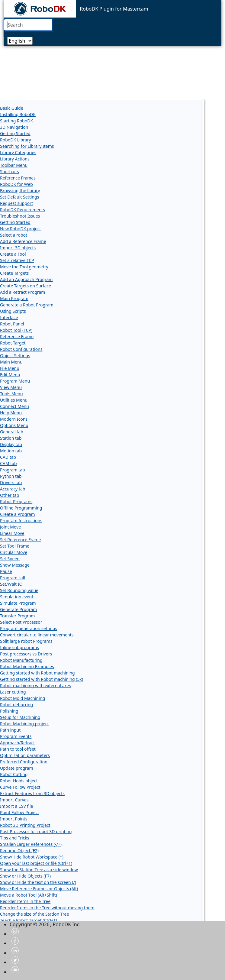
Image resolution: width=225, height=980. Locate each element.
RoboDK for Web (16, 184)
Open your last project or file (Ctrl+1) (36, 863)
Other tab (10, 495)
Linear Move (12, 533)
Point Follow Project (19, 812)
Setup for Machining (20, 717)
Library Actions (15, 159)
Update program (17, 768)
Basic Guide (12, 108)
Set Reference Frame (21, 540)
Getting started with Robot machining (37, 673)
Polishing (9, 711)
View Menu (11, 387)
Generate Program (18, 609)
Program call (13, 578)
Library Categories (18, 152)
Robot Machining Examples (27, 666)
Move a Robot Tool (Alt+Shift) (29, 895)
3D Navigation (14, 127)
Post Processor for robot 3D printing (36, 831)
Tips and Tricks (15, 838)
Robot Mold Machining (22, 698)
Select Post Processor (21, 622)
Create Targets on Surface (26, 286)
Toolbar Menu (14, 165)
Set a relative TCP (17, 260)
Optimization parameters (25, 755)
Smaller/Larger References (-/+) (31, 844)
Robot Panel (12, 324)
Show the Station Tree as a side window (39, 870)
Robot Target (13, 343)
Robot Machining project (24, 724)
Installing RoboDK (18, 114)
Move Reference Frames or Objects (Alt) (39, 889)
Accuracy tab (13, 489)
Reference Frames (18, 178)
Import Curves (14, 800)
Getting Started (15, 133)
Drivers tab (11, 482)
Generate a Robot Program (27, 305)
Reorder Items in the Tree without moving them (47, 908)
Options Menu (14, 425)
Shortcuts (10, 171)
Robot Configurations (21, 349)
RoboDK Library (16, 140)
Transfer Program (17, 616)
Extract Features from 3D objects (32, 793)
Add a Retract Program (22, 292)
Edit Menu (10, 375)
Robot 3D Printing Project (25, 825)
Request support (16, 203)
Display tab (11, 444)
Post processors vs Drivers (26, 654)
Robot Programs (16, 501)
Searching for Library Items (27, 146)
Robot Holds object (19, 781)
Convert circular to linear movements (37, 635)
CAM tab (8, 463)
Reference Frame (17, 336)
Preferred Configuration (24, 762)
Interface (9, 317)
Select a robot (14, 235)
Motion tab (11, 451)
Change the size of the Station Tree (34, 914)
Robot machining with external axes (35, 686)
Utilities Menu (14, 400)
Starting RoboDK (16, 121)
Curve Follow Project (20, 787)
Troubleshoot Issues (20, 216)
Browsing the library (20, 191)
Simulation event (17, 597)
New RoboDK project (21, 229)
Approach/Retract (17, 743)
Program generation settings (29, 628)
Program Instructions (21, 521)
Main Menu (11, 362)
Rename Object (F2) (19, 851)
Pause (6, 571)
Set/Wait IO (11, 584)
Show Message (15, 565)
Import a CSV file (16, 806)
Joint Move (10, 527)
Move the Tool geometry (24, 267)
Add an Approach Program (26, 279)
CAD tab (8, 457)
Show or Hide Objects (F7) (25, 876)
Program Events (16, 736)
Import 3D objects (18, 248)
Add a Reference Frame (23, 241)
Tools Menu (11, 394)
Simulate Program (18, 603)
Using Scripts (13, 311)
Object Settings (15, 356)
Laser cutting (13, 692)
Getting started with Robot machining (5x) (42, 679)
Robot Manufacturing (21, 660)
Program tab (13, 470)
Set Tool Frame (15, 546)
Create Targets (14, 273)
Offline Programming (21, 508)
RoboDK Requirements (22, 210)
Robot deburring (16, 705)
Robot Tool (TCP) (16, 330)
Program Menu (15, 381)
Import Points (14, 819)
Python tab (11, 476)
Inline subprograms (19, 647)
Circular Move (14, 552)
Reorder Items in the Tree (25, 901)
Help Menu (11, 413)
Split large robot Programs (26, 641)
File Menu (10, 368)
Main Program (14, 298)
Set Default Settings (19, 197)
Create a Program (18, 514)
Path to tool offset (18, 749)
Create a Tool (13, 254)
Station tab (11, 438)
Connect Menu (14, 406)
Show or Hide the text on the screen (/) (38, 882)
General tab (12, 432)
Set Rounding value (19, 590)
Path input (10, 730)
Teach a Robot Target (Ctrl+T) (29, 920)
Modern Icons (14, 419)
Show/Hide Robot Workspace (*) (32, 857)
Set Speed (10, 559)
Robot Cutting (14, 774)
